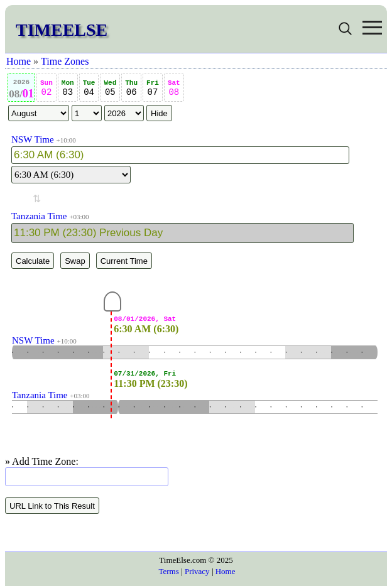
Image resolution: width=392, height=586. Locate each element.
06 (131, 88)
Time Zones (65, 61)
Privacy (197, 571)
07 (153, 88)
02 (46, 88)
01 (21, 89)
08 (174, 88)
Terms (168, 571)
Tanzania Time (39, 216)
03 (68, 88)
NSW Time (33, 139)
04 (89, 88)
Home (19, 61)
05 (110, 88)
